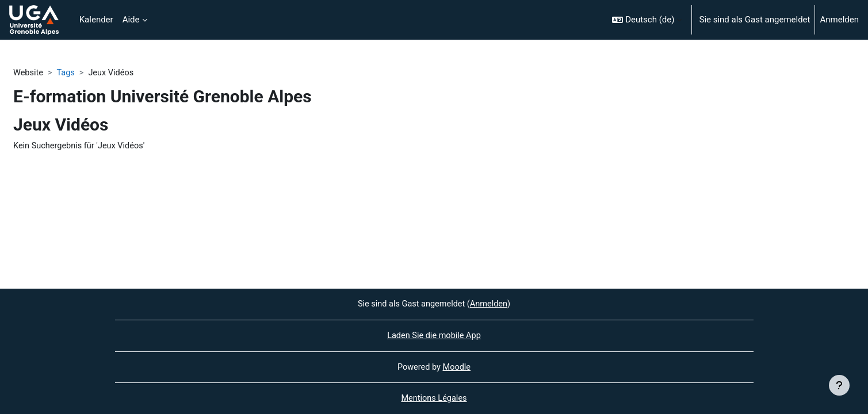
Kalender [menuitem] (96, 20)
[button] (647, 20)
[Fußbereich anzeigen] (839, 385)
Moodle (457, 366)
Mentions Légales (434, 398)
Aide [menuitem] (131, 20)
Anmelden (839, 20)
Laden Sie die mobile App (434, 335)
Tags (67, 73)
